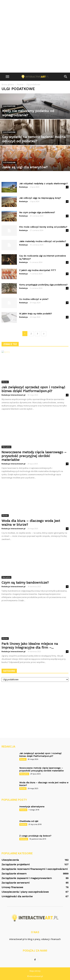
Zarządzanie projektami (16, 864)
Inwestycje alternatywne (32, 807)
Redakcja (23, 187)
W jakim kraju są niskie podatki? (36, 314)
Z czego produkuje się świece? (35, 836)
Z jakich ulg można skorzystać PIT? (38, 270)
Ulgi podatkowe (9, 106)
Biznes (5, 382)
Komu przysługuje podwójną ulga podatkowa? (43, 285)
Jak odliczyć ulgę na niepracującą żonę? (40, 198)
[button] (66, 77)
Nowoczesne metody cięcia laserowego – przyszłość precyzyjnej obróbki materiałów (34, 456)
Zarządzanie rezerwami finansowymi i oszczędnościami (35, 869)
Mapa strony (35, 971)
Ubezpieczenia (10, 860)
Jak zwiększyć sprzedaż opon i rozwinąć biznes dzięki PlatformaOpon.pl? (33, 389)
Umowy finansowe (12, 887)
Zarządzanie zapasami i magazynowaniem (27, 878)
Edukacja (24, 839)
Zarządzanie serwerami (15, 883)
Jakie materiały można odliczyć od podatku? (43, 241)
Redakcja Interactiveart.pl (13, 395)
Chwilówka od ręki (29, 821)
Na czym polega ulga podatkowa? (37, 212)
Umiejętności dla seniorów (17, 896)
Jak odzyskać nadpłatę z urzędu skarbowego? (43, 183)
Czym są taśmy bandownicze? (25, 583)
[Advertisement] (35, 36)
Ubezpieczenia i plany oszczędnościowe (25, 892)
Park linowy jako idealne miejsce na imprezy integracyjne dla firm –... (30, 646)
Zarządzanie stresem (14, 874)
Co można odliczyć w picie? (34, 299)
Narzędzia (6, 447)
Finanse (23, 810)
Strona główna (8, 85)
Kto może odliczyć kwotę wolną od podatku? (43, 227)
